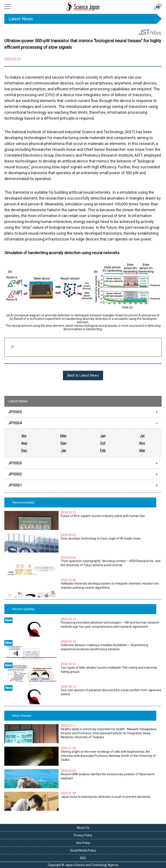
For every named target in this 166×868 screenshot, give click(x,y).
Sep (63, 443)
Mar (142, 451)
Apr (24, 436)
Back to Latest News (83, 375)
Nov (142, 443)
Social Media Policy (83, 850)
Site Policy (83, 843)
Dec (24, 451)
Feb (103, 451)
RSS (83, 858)
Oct (103, 443)
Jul (142, 436)
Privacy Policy (83, 835)
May (63, 436)
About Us (83, 828)
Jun (103, 436)
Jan (63, 451)
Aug (24, 443)
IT (13, 347)
